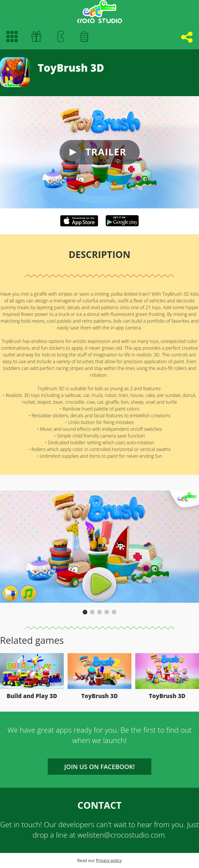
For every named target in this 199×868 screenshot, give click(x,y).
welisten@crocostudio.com (121, 835)
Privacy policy (109, 860)
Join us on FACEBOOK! (99, 767)
